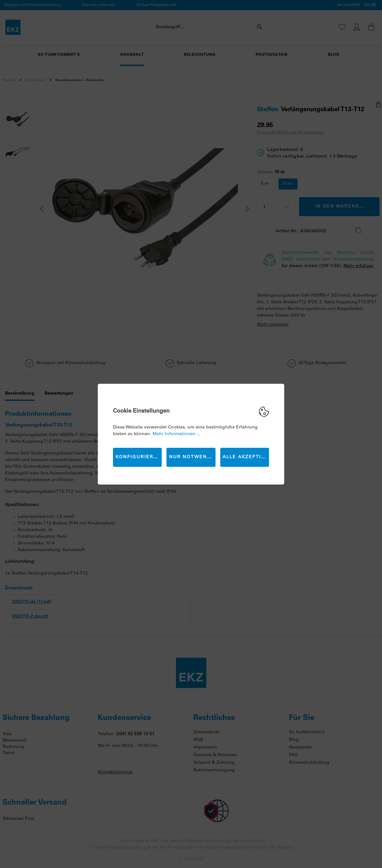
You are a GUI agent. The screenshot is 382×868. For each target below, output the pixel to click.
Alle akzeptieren (246, 457)
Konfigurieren (138, 457)
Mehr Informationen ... (177, 434)
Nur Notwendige (192, 457)
